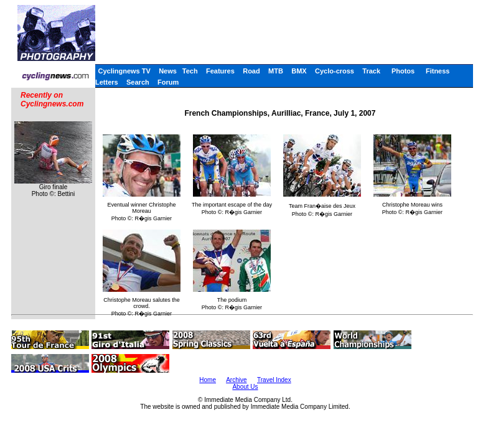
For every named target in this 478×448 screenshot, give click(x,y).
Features (220, 71)
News (168, 71)
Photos (403, 71)
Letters (107, 82)
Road (251, 71)
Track (371, 71)
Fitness (438, 71)
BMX (299, 71)
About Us (245, 387)
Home (208, 380)
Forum (168, 82)
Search (138, 82)
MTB (276, 71)
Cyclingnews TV (124, 71)
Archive (236, 380)
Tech (190, 71)
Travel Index (274, 380)
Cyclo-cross (335, 71)
